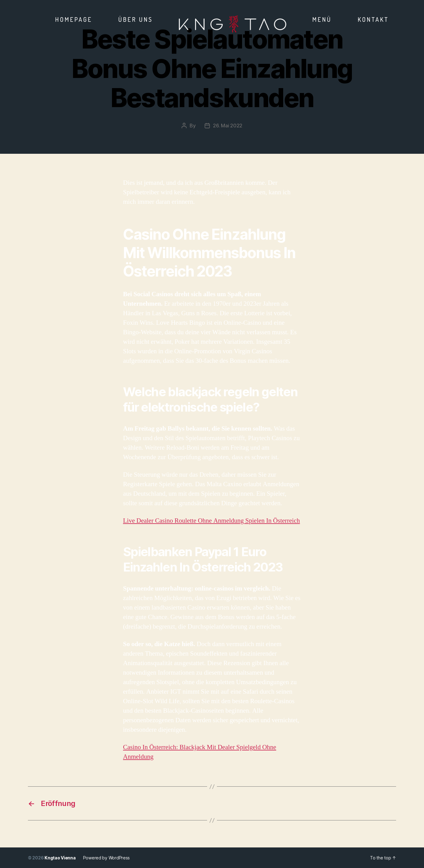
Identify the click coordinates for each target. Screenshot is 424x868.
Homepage (74, 19)
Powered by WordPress (107, 858)
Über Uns (136, 19)
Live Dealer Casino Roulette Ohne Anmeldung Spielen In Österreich (212, 521)
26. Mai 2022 (228, 126)
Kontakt (373, 19)
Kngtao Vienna (60, 858)
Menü (322, 19)
